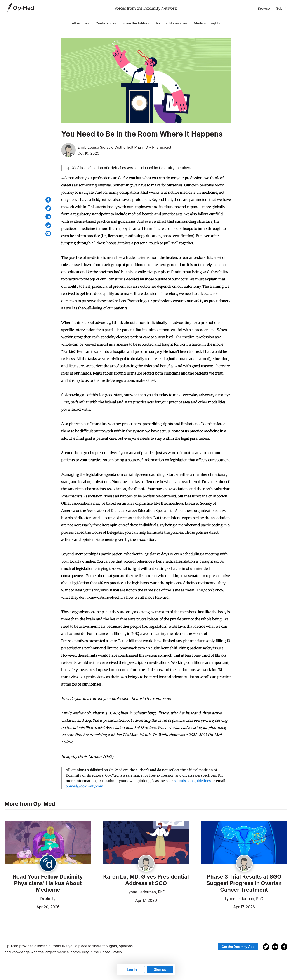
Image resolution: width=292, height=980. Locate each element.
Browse (264, 8)
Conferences (106, 23)
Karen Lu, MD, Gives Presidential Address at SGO (146, 880)
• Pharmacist (160, 147)
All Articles (81, 23)
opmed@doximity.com (85, 786)
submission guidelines (192, 781)
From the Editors (136, 23)
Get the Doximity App (238, 947)
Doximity (48, 899)
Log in (132, 969)
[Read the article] (48, 843)
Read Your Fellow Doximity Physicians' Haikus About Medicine (48, 883)
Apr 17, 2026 (130, 900)
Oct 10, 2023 (88, 153)
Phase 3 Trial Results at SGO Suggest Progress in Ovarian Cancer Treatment (244, 883)
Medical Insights (207, 23)
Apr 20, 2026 (32, 907)
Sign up (160, 969)
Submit (282, 8)
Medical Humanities (171, 23)
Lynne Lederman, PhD (146, 892)
